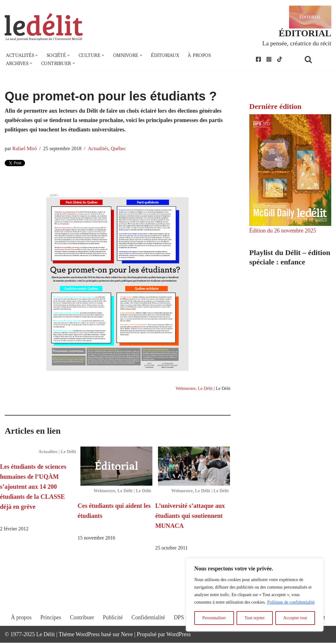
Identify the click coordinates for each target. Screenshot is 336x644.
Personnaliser (214, 618)
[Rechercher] (316, 60)
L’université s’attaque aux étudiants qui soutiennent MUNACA (190, 517)
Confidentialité (148, 624)
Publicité (113, 624)
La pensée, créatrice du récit (297, 43)
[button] (37, 56)
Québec (119, 149)
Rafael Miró (25, 149)
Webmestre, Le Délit (194, 389)
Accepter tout (295, 618)
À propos (200, 56)
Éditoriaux (166, 56)
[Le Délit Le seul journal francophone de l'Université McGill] (44, 27)
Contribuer (82, 624)
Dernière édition (275, 107)
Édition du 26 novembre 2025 (283, 231)
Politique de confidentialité (291, 602)
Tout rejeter (255, 618)
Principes (50, 624)
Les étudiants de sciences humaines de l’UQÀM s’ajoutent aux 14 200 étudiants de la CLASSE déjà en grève (33, 488)
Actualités (99, 149)
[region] (255, 595)
